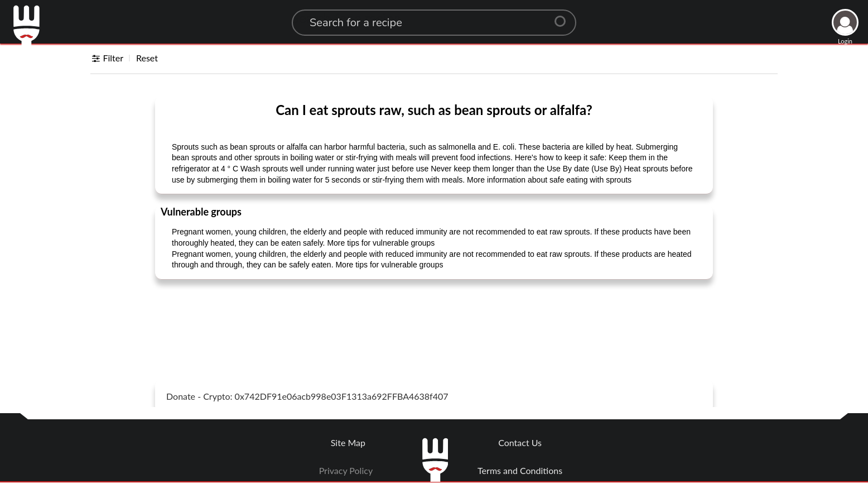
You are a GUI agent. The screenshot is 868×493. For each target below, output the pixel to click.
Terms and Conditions (520, 470)
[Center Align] (564, 17)
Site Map (348, 442)
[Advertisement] (434, 316)
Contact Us (520, 442)
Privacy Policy (346, 470)
